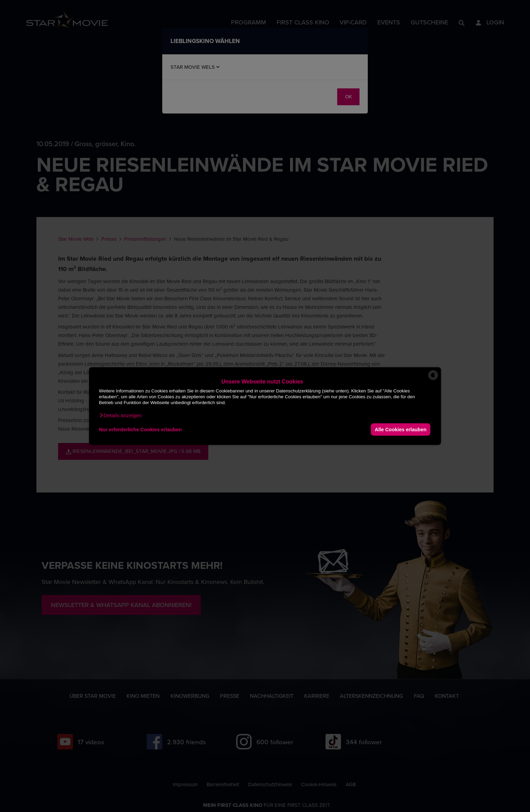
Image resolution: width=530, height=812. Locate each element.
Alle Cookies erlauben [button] (400, 429)
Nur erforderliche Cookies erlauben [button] (140, 429)
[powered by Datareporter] (433, 380)
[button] (120, 415)
